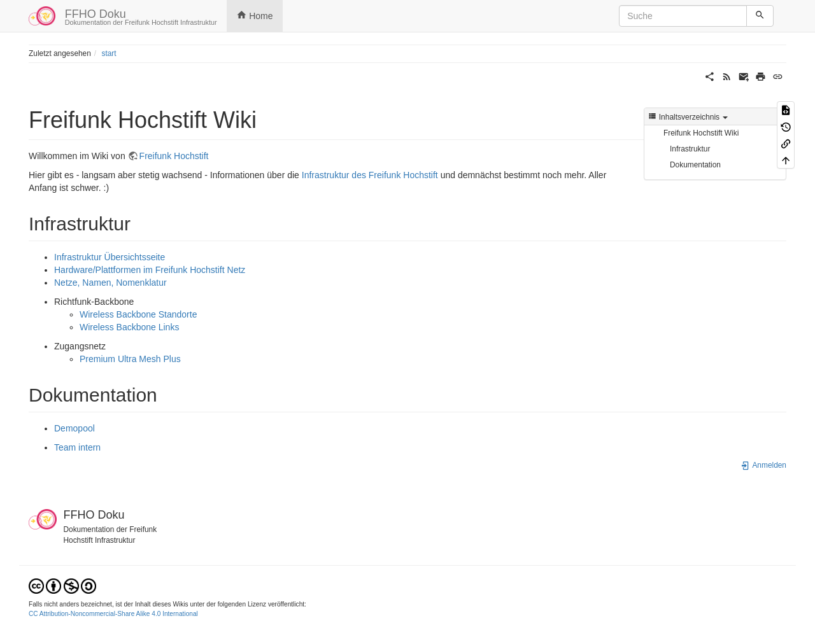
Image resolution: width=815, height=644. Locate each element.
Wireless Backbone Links (129, 327)
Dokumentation (695, 165)
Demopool (74, 428)
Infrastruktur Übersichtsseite (110, 257)
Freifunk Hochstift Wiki (701, 133)
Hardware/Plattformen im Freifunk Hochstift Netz (150, 270)
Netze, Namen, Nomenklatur (110, 283)
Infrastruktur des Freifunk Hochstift (370, 175)
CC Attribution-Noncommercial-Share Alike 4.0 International (113, 614)
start (109, 53)
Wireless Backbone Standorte (138, 314)
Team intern (77, 447)
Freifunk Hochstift (174, 156)
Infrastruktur (690, 149)
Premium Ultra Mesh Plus (130, 359)
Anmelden (763, 465)
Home (255, 15)
